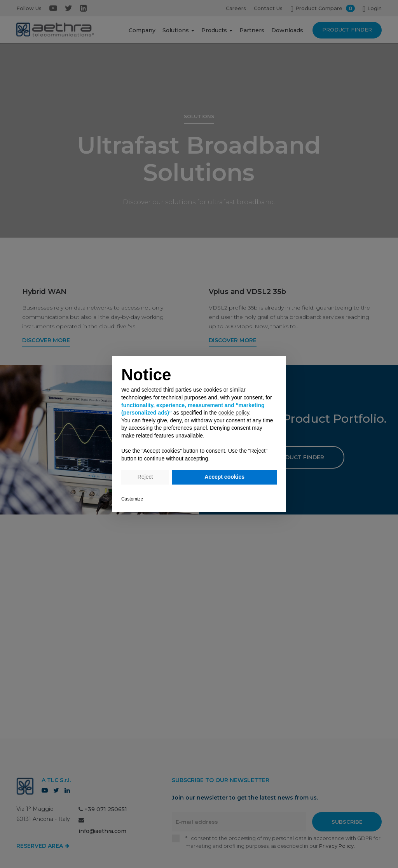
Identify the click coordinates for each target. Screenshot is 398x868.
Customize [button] (132, 499)
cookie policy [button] (234, 413)
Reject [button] (145, 477)
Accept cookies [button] (224, 477)
